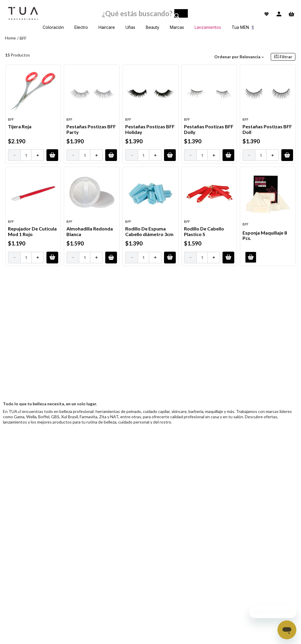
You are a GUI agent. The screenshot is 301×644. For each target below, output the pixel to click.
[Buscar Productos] (181, 15)
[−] (14, 155)
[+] (38, 155)
